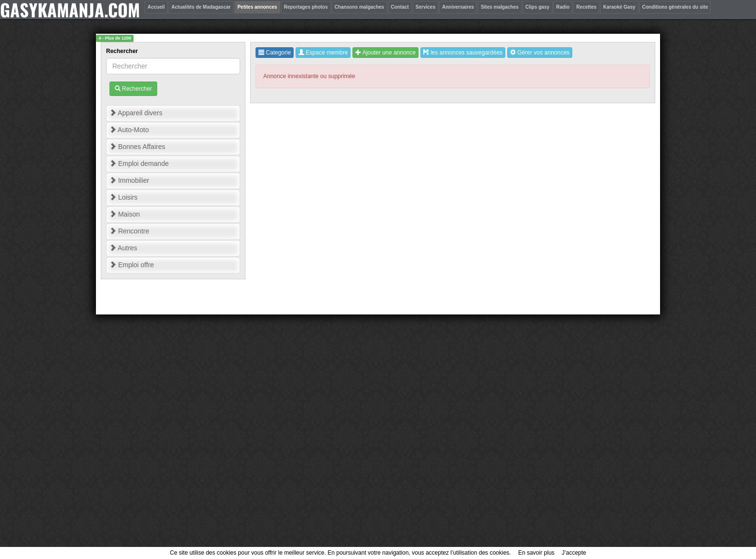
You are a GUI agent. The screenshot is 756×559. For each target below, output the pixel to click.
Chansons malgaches (359, 7)
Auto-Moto (129, 130)
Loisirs (123, 197)
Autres (123, 248)
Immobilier (129, 180)
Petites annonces (257, 7)
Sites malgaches (499, 7)
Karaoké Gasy (619, 7)
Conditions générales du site (675, 7)
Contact (400, 7)
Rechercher (123, 51)
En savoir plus (536, 553)
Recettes (586, 7)
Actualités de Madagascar (201, 7)
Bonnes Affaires (137, 147)
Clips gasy (538, 7)
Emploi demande (139, 164)
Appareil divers (136, 113)
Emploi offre (132, 265)
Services (425, 7)
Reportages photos (306, 7)
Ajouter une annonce (385, 53)
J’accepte (574, 553)
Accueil (156, 7)
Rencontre (129, 231)
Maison (125, 214)
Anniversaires (458, 7)
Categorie (275, 53)
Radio (563, 7)
